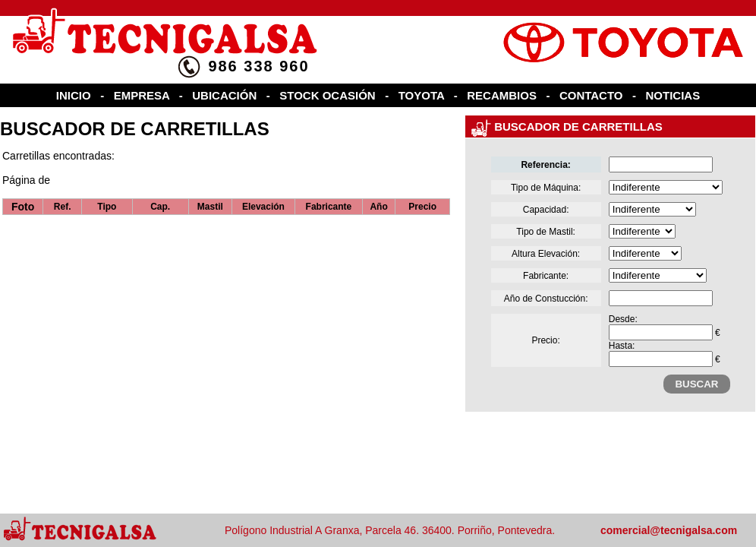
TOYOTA (422, 95)
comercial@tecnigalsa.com (669, 530)
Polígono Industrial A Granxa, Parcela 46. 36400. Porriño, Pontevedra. (390, 530)
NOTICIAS (673, 95)
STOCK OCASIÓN (327, 95)
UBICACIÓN (224, 95)
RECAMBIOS (502, 95)
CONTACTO (591, 95)
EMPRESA (142, 95)
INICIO (74, 95)
